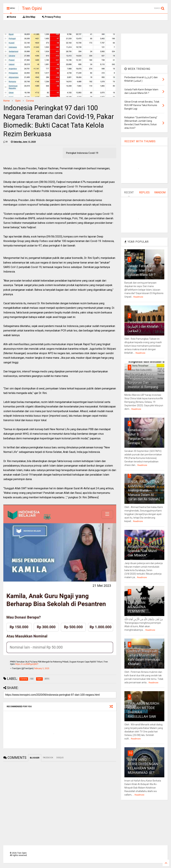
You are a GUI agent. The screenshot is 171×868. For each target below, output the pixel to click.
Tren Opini (32, 8)
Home (11, 17)
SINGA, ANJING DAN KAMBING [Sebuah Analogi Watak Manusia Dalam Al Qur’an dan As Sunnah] (144, 490)
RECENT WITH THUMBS (140, 141)
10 (130, 753)
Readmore (138, 297)
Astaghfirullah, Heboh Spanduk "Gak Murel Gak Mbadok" (143, 551)
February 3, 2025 (42, 668)
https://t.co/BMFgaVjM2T (27, 664)
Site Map (29, 17)
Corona (30, 101)
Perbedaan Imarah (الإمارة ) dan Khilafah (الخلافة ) (143, 326)
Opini (18, 101)
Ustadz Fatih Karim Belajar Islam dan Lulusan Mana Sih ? (142, 270)
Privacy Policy (51, 17)
